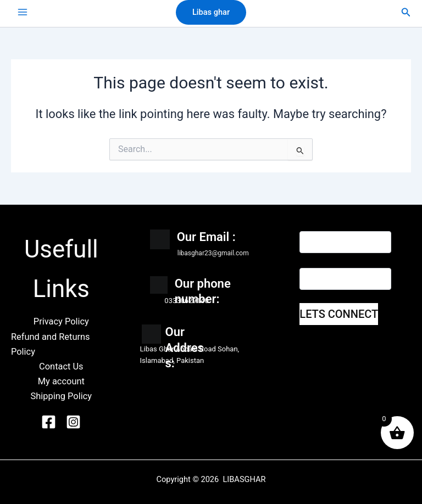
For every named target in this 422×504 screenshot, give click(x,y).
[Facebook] (50, 422)
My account (61, 381)
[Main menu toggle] (23, 12)
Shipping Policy (61, 396)
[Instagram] (75, 422)
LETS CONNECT (339, 314)
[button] (211, 12)
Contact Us (61, 366)
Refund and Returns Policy (51, 344)
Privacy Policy (61, 321)
